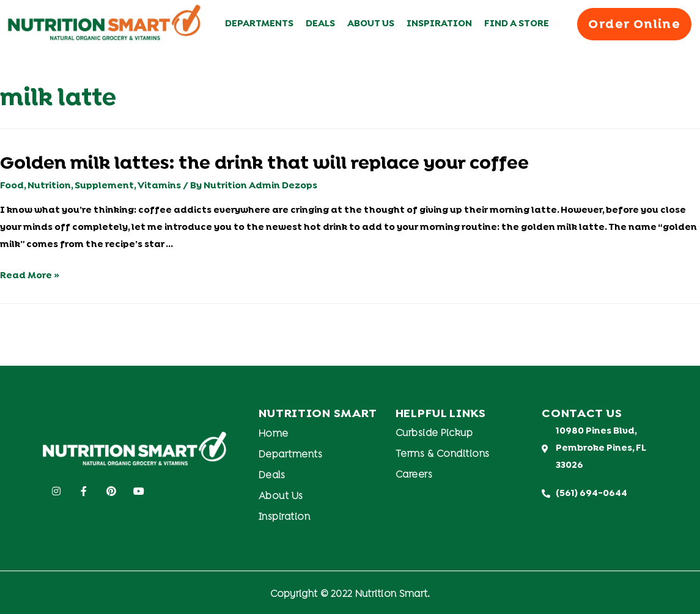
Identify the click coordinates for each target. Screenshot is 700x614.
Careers (414, 475)
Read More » (30, 276)
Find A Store (517, 24)
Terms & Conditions (443, 454)
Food (12, 186)
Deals (320, 24)
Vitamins (159, 186)
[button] (634, 24)
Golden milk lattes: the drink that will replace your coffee (264, 164)
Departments (259, 24)
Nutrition (49, 186)
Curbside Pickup (434, 434)
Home (274, 434)
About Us (371, 24)
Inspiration (439, 24)
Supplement (104, 186)
